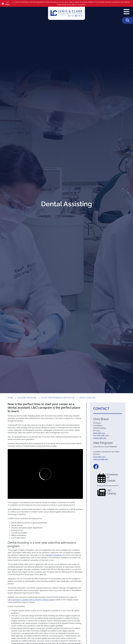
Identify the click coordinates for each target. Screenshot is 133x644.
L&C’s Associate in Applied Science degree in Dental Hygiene (31, 600)
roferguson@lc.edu (101, 459)
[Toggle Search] (128, 20)
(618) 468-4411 (99, 433)
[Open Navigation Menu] (126, 12)
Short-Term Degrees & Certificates (58, 398)
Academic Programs (27, 398)
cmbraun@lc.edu (100, 438)
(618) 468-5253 (99, 457)
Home (10, 398)
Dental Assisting (87, 398)
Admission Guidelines (53, 555)
